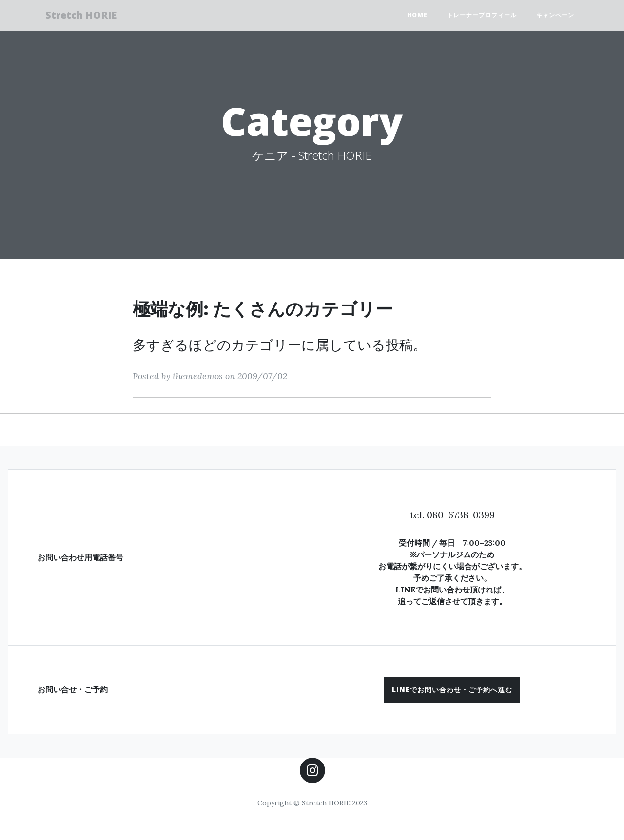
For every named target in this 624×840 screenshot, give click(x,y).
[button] (452, 690)
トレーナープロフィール (482, 16)
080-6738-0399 (461, 515)
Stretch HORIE (85, 16)
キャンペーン (555, 16)
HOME (417, 16)
